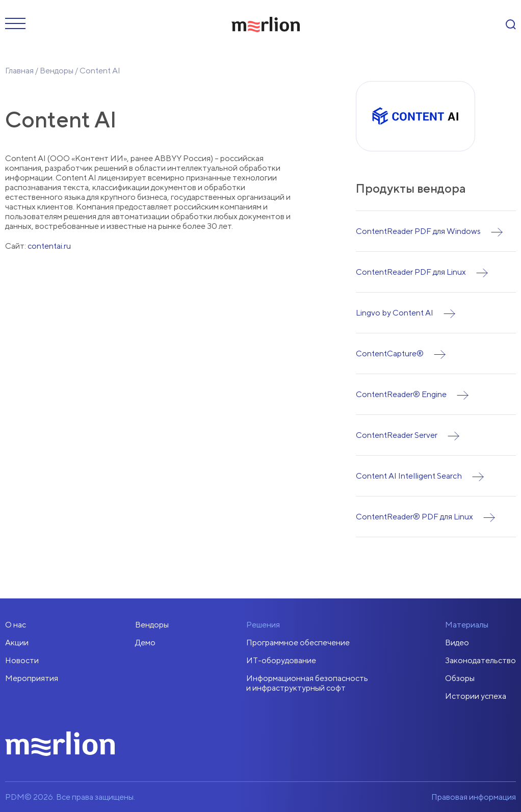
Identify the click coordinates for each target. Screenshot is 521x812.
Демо (145, 643)
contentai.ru (49, 246)
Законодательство (480, 660)
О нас (16, 625)
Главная (19, 71)
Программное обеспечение (298, 643)
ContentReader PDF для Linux (411, 272)
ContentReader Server (397, 435)
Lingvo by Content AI (395, 313)
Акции (17, 643)
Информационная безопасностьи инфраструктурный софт (307, 683)
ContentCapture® (390, 353)
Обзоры (460, 678)
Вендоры (57, 71)
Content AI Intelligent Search (409, 476)
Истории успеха (476, 696)
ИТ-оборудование (281, 660)
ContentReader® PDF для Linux (414, 517)
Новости (22, 660)
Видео (457, 643)
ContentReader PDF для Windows (418, 231)
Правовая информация (474, 797)
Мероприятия (32, 678)
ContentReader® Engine (401, 394)
